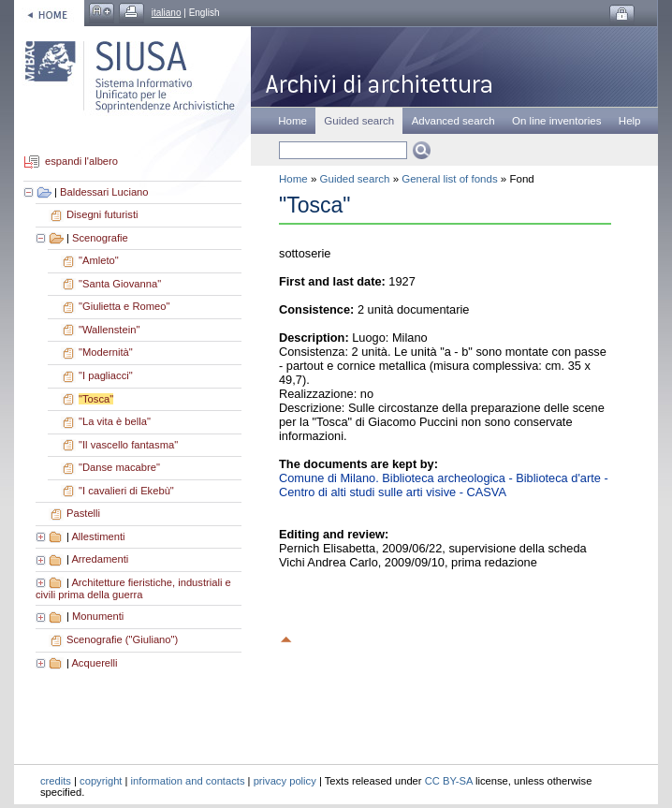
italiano (167, 13)
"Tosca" (96, 399)
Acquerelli (94, 663)
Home (292, 121)
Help (630, 121)
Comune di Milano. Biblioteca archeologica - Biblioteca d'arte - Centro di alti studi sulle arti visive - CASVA (444, 485)
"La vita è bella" (115, 421)
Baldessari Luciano (104, 192)
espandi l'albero (81, 162)
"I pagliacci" (106, 375)
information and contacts (188, 781)
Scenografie (100, 238)
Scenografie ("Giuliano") (122, 639)
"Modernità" (106, 352)
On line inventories (556, 121)
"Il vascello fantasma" (128, 445)
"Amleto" (99, 260)
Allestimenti (98, 536)
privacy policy (285, 781)
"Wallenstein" (109, 330)
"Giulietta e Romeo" (124, 306)
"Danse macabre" (119, 467)
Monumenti (98, 616)
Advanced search (453, 121)
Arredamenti (100, 559)
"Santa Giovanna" (120, 284)
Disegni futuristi (102, 214)
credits (56, 781)
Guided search (355, 179)
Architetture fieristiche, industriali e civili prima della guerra (133, 589)
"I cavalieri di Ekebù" (126, 491)
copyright (101, 781)
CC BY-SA (449, 781)
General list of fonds (449, 179)
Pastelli (83, 513)
